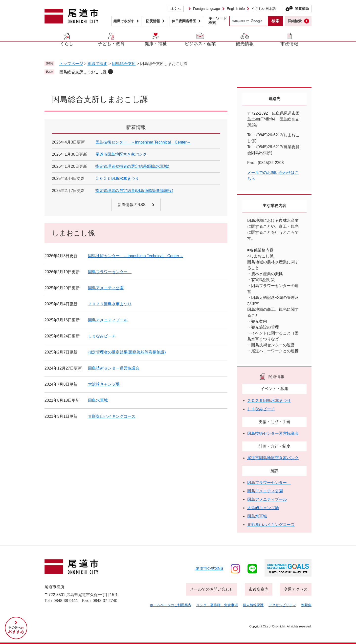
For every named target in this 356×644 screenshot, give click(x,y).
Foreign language (207, 9)
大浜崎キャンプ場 (104, 384)
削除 (111, 72)
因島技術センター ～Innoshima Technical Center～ (143, 142)
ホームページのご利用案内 (171, 605)
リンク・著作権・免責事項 (217, 605)
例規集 (306, 605)
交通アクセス (296, 589)
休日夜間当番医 (184, 21)
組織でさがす (124, 21)
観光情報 (245, 44)
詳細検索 (295, 21)
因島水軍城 (98, 400)
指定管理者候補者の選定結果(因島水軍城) (132, 166)
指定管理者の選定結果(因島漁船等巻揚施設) (134, 191)
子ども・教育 (111, 44)
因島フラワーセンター (110, 272)
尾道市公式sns (209, 569)
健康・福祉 (156, 44)
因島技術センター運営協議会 (114, 368)
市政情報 (289, 44)
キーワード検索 (218, 20)
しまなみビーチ (102, 336)
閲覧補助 (302, 9)
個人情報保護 (253, 605)
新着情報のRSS (132, 205)
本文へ (176, 9)
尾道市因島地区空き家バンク (121, 154)
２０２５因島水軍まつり (117, 178)
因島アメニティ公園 (106, 288)
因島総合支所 (124, 64)
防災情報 (153, 21)
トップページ (71, 64)
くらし (67, 44)
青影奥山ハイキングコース (112, 416)
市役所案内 (259, 589)
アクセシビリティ (282, 605)
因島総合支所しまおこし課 (83, 72)
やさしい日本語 (264, 9)
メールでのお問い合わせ (212, 589)
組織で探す (97, 64)
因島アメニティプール (108, 320)
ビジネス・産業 (200, 44)
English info (236, 9)
